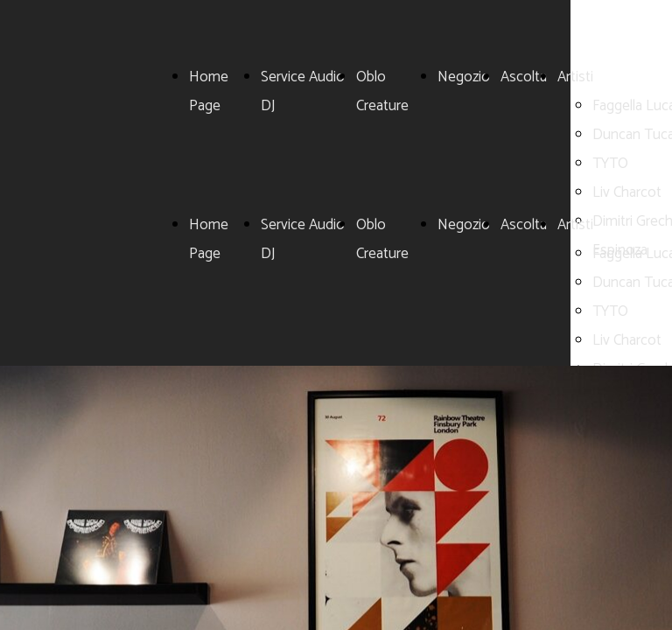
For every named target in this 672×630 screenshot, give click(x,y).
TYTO (610, 164)
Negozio (464, 77)
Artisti (575, 77)
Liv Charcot (627, 192)
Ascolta (524, 77)
